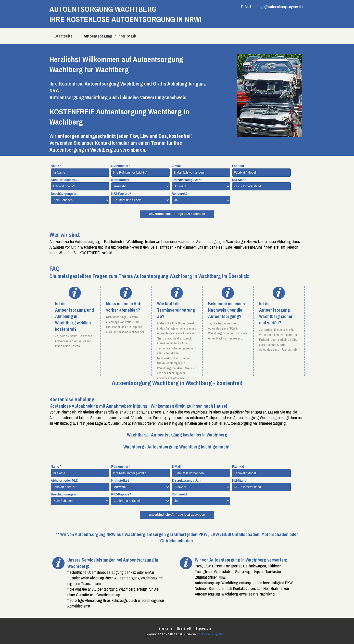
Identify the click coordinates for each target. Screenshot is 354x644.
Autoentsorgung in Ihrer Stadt (110, 36)
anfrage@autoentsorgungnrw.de (278, 7)
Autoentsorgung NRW (211, 634)
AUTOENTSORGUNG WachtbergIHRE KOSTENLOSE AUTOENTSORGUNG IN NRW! (126, 14)
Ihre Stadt (184, 628)
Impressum (204, 628)
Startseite (64, 36)
